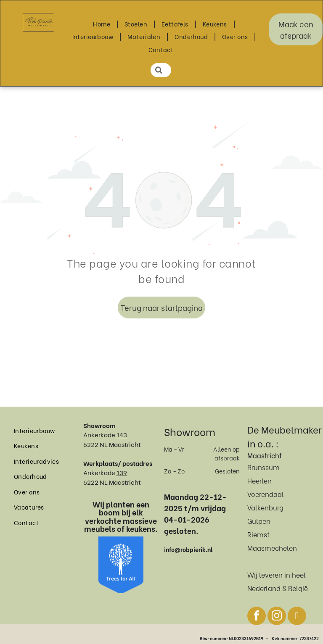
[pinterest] (297, 617)
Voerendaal (266, 494)
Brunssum (263, 467)
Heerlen (259, 480)
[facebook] (257, 617)
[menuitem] (102, 24)
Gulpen (259, 521)
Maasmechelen (272, 548)
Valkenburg (265, 507)
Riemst (258, 534)
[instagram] (277, 617)
